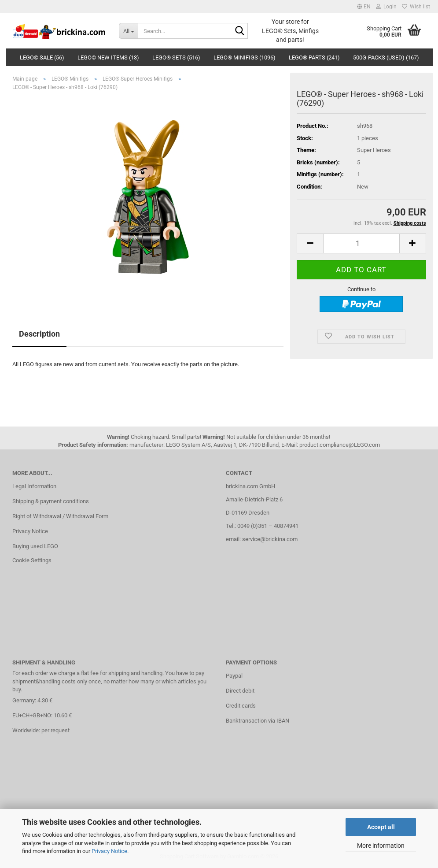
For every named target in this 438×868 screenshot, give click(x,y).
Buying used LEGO (35, 546)
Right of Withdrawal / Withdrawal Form (60, 516)
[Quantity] (361, 243)
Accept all (381, 827)
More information (381, 846)
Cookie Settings (32, 560)
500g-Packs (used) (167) (386, 57)
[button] (364, 7)
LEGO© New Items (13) (108, 57)
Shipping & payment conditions (51, 501)
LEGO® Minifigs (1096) (245, 57)
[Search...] (128, 31)
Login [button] (386, 7)
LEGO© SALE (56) (42, 57)
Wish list (416, 7)
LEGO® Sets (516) (176, 57)
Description (39, 334)
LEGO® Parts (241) (314, 57)
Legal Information (34, 486)
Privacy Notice (109, 851)
